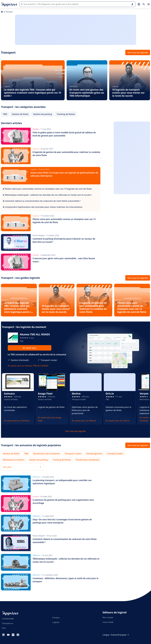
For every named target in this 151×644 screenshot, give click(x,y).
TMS (5, 114)
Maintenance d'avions (14, 460)
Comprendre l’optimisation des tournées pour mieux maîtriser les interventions (43, 207)
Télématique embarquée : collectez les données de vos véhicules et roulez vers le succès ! (47, 195)
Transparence (8, 623)
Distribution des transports (46, 454)
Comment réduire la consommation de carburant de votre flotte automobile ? (42, 201)
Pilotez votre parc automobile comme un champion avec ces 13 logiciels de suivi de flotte (47, 189)
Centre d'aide (108, 622)
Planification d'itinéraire (88, 460)
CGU (4, 628)
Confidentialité (8, 619)
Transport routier (73, 454)
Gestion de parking (43, 114)
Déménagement (94, 454)
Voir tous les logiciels (138, 52)
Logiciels (56, 622)
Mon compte (108, 617)
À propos (56, 617)
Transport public (115, 454)
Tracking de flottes (66, 114)
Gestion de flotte (20, 114)
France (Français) (120, 635)
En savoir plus (29, 348)
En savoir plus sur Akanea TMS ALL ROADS (28, 366)
